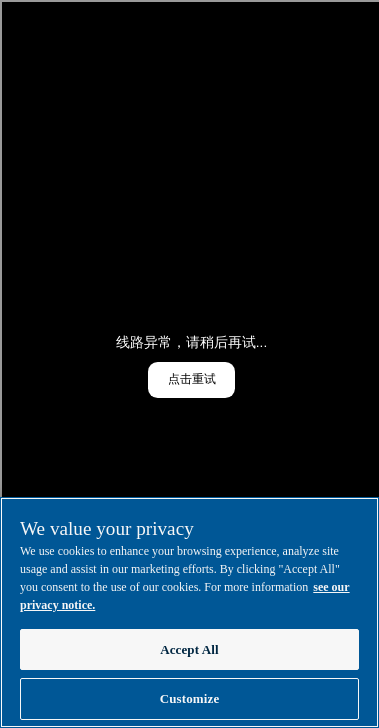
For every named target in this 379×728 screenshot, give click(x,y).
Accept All (189, 649)
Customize (190, 698)
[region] (189, 612)
